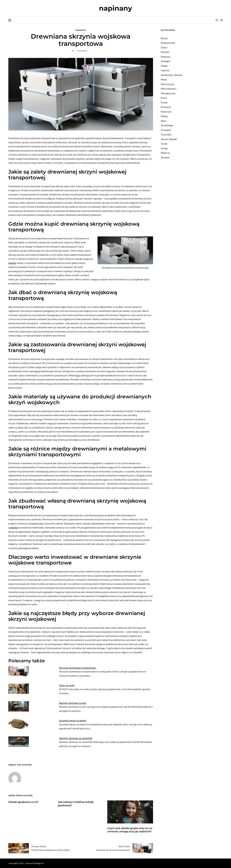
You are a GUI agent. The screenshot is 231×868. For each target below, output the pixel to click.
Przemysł (166, 107)
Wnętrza (165, 153)
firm (78, 375)
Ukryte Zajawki (169, 139)
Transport (81, 30)
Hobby (164, 66)
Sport (164, 121)
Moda (164, 79)
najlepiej (14, 528)
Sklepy (164, 116)
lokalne (12, 263)
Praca (164, 98)
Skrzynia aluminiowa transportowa (77, 668)
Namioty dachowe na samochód (76, 738)
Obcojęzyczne (168, 93)
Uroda (164, 144)
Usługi (164, 148)
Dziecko (165, 52)
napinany (116, 8)
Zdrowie (165, 157)
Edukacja (166, 57)
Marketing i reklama (171, 75)
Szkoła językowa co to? (23, 802)
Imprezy (165, 70)
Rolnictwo (166, 112)
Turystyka (166, 134)
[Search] (222, 20)
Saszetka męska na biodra (73, 721)
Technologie (167, 125)
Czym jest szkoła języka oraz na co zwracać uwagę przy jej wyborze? (130, 830)
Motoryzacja (167, 84)
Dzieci (164, 47)
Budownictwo (168, 43)
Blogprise (39, 863)
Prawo (164, 102)
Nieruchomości (169, 89)
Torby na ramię (67, 685)
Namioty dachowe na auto (73, 703)
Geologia (165, 61)
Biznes (164, 38)
